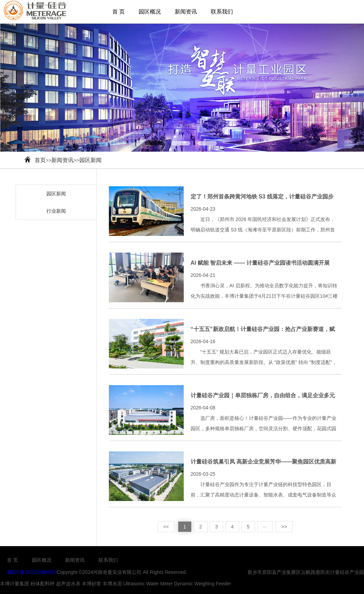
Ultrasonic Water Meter (148, 584)
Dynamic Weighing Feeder (203, 584)
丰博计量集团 (15, 584)
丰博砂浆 (92, 584)
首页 (40, 160)
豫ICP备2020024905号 (32, 572)
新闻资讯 (186, 12)
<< (166, 527)
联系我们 (222, 12)
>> (284, 527)
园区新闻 (90, 160)
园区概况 (150, 12)
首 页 (119, 12)
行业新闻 (56, 211)
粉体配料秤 (43, 584)
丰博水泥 (112, 584)
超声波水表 (68, 584)
